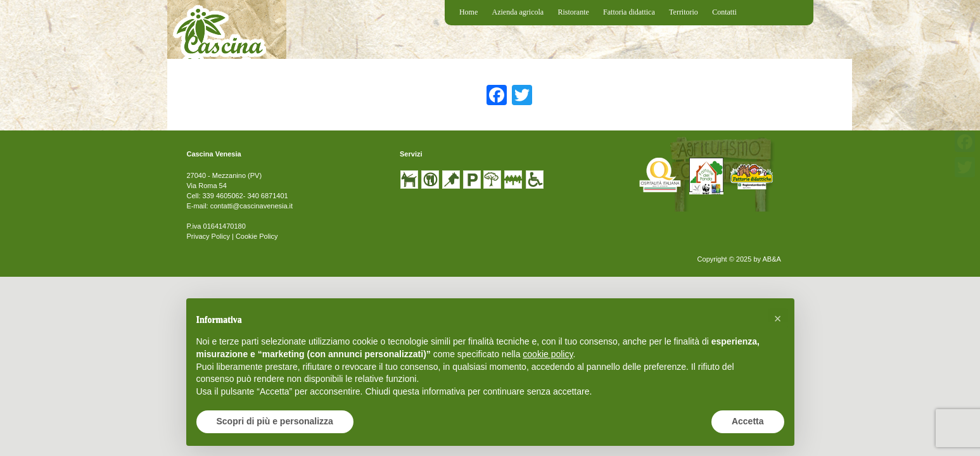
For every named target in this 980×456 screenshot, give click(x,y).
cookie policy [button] (548, 354)
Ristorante (573, 12)
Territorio (684, 12)
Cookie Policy (257, 236)
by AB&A (767, 259)
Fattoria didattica (629, 12)
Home (468, 12)
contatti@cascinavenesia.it (251, 206)
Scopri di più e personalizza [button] (275, 421)
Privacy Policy (208, 236)
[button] (778, 319)
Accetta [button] (748, 421)
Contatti (724, 12)
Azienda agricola (518, 12)
